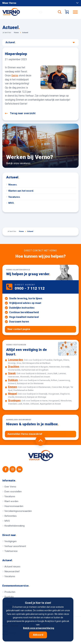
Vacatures (10, 496)
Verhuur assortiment (15, 546)
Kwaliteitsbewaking (14, 526)
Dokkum (13, 380)
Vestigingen (11, 541)
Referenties (11, 516)
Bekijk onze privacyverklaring (39, 628)
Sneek (12, 373)
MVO (7, 521)
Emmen (12, 387)
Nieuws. (13, 185)
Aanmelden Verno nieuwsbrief (25, 434)
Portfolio (9, 597)
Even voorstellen (13, 492)
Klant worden (11, 501)
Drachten (14, 367)
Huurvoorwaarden (14, 506)
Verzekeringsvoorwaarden (18, 511)
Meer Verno (40, 3)
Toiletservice (11, 551)
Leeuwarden (16, 360)
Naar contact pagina (19, 329)
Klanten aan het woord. (21, 191)
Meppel (12, 394)
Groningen (14, 400)
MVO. (11, 203)
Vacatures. (14, 197)
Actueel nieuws (12, 567)
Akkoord (38, 635)
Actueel (40, 42)
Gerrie (15, 75)
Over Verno (10, 487)
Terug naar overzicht (20, 113)
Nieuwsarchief (12, 571)
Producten (10, 592)
